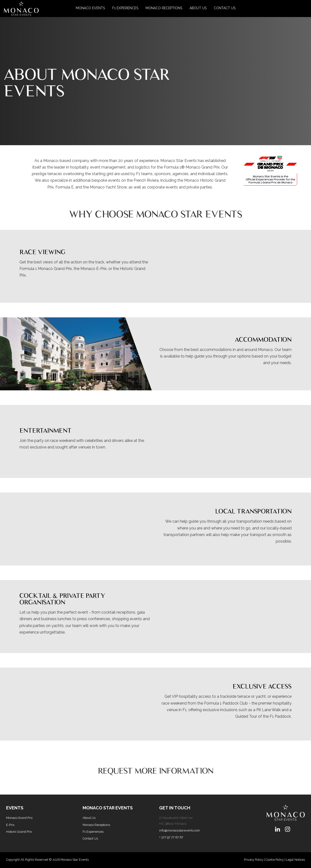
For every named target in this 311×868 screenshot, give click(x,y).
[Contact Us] (225, 8)
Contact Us (90, 838)
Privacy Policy (254, 860)
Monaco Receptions (96, 825)
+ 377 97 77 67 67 (171, 837)
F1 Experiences (93, 832)
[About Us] (198, 8)
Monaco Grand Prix (19, 818)
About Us (89, 818)
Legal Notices (295, 860)
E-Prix (10, 825)
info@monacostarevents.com (180, 830)
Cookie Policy (275, 860)
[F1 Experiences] (125, 8)
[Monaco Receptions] (164, 8)
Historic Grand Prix (19, 832)
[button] (28, 9)
